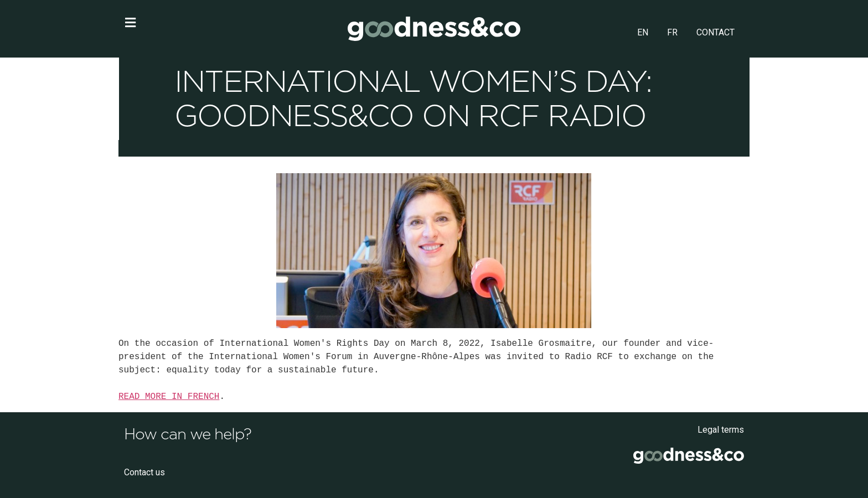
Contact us (144, 472)
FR (672, 32)
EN (643, 32)
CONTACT (715, 32)
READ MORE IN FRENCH (169, 397)
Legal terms (721, 430)
